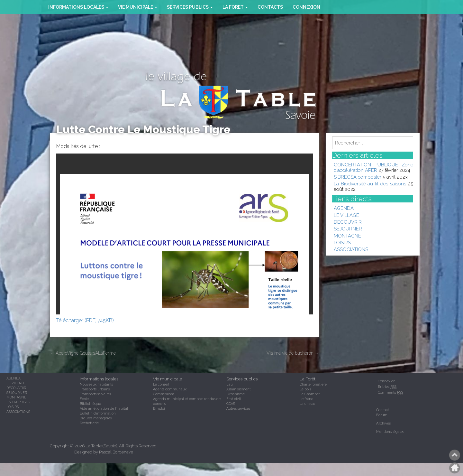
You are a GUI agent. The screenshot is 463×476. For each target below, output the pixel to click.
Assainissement (239, 389)
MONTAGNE (347, 236)
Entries (387, 387)
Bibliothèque (90, 404)
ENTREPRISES (18, 402)
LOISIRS (342, 243)
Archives (383, 423)
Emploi (159, 408)
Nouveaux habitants (96, 384)
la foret (235, 7)
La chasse (307, 404)
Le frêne (306, 399)
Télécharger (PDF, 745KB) (85, 320)
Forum (382, 415)
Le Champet (310, 394)
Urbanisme (236, 394)
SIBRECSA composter (358, 177)
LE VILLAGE (346, 215)
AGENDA (344, 208)
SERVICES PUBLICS (190, 7)
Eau (230, 384)
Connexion (306, 7)
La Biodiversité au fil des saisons (370, 184)
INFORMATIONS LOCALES (78, 7)
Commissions (164, 394)
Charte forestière (313, 384)
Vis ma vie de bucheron (293, 353)
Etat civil (234, 399)
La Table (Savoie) (101, 446)
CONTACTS (270, 7)
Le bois (305, 389)
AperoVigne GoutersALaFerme (83, 353)
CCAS (231, 404)
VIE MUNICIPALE (138, 7)
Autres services (238, 408)
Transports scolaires (95, 394)
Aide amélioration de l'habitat (104, 408)
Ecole (84, 399)
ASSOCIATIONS (351, 249)
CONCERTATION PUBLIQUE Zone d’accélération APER (374, 167)
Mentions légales (390, 432)
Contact (383, 410)
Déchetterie (89, 423)
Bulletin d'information (98, 413)
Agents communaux (170, 389)
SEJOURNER (348, 229)
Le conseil (161, 384)
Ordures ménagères (96, 418)
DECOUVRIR (348, 222)
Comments (390, 392)
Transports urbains (95, 389)
